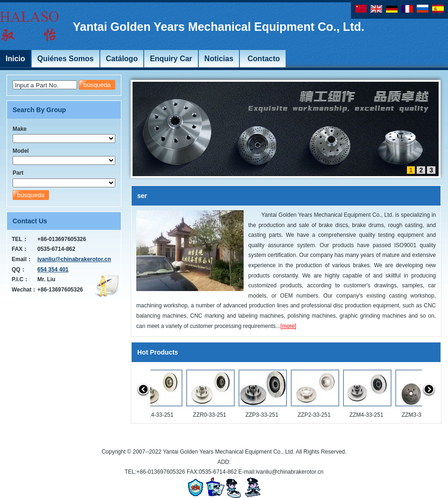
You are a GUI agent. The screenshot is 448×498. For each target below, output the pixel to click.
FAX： (20, 249)
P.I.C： (20, 279)
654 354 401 (53, 270)
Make (20, 129)
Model (21, 151)
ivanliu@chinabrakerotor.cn (74, 259)
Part (18, 173)
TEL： (20, 239)
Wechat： (24, 290)
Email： (22, 259)
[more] (288, 326)
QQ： (19, 270)
